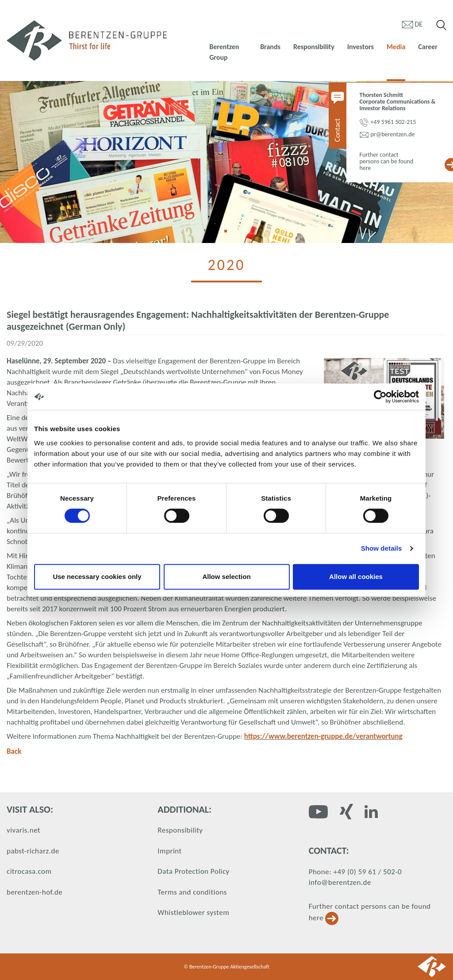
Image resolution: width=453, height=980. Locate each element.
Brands (270, 47)
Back (14, 751)
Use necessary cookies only (97, 577)
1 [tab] (229, 234)
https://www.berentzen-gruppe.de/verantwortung (323, 736)
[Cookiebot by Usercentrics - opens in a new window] (380, 397)
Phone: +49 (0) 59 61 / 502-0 (355, 872)
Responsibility (314, 47)
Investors (361, 47)
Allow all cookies (356, 577)
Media (396, 47)
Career (428, 47)
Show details (382, 548)
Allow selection (226, 577)
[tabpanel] (226, 162)
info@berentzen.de (340, 882)
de (419, 24)
